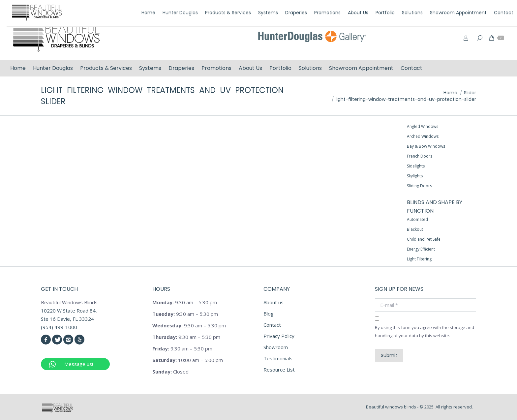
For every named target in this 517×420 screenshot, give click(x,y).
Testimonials (278, 358)
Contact (272, 325)
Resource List (279, 370)
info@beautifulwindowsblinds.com (467, 8)
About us (274, 302)
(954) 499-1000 (400, 8)
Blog (269, 314)
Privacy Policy (279, 336)
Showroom (276, 347)
